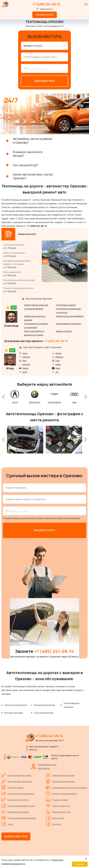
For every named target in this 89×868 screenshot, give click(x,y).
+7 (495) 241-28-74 (46, 4)
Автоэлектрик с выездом (16, 781)
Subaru (25, 368)
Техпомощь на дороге (66, 304)
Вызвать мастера (16, 836)
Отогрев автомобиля (34, 308)
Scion (25, 371)
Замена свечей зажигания (36, 304)
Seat (24, 360)
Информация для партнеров (44, 766)
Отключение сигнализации (18, 793)
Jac (57, 371)
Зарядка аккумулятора (60, 775)
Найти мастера (44, 80)
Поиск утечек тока (58, 805)
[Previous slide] (45, 260)
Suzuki (58, 353)
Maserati (26, 364)
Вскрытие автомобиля (15, 811)
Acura (15, 402)
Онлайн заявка (45, 15)
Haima (58, 364)
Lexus (25, 353)
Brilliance (59, 356)
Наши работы (46, 9)
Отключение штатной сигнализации (66, 787)
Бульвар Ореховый (14, 712)
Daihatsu (26, 356)
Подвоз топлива (57, 799)
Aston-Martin (54, 402)
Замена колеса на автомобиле (70, 316)
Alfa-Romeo (35, 402)
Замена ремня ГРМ (58, 811)
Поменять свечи (12, 787)
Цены (7, 823)
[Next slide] (84, 260)
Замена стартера (64, 331)
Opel (58, 360)
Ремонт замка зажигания (61, 793)
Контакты (54, 823)
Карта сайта (55, 817)
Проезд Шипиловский (44, 704)
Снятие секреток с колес (16, 775)
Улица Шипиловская (44, 712)
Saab (58, 368)
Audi (74, 402)
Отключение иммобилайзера (19, 817)
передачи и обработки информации (62, 518)
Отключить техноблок (15, 799)
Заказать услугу (45, 530)
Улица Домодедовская (16, 704)
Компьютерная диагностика (18, 805)
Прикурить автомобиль (60, 781)
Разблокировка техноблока (68, 323)
